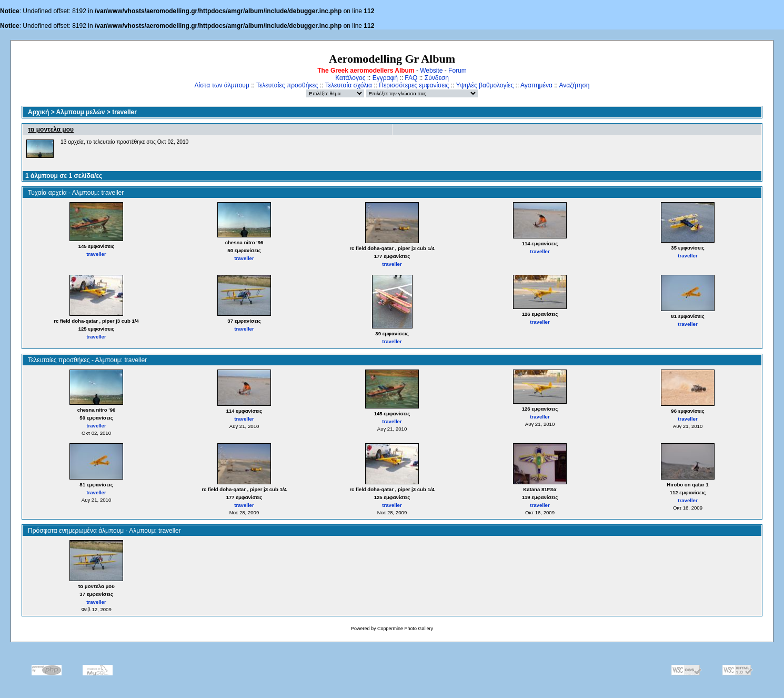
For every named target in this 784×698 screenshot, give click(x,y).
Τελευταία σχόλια (349, 85)
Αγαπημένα (536, 85)
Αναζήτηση (575, 85)
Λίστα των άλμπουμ (222, 85)
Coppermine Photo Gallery (405, 629)
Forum (458, 71)
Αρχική (38, 112)
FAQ (411, 78)
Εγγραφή (385, 78)
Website (431, 71)
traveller (124, 112)
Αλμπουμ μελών (81, 112)
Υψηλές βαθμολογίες (485, 85)
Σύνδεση (437, 78)
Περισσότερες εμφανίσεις (414, 85)
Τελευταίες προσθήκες (287, 85)
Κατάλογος (350, 78)
